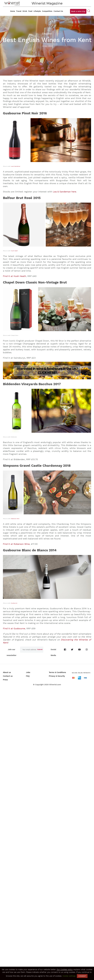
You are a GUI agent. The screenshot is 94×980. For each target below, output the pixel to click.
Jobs (28, 672)
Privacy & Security (57, 676)
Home (13, 11)
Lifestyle (37, 11)
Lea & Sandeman (16, 166)
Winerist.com (55, 685)
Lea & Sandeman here (65, 192)
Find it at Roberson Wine (16, 544)
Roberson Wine (15, 519)
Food (30, 11)
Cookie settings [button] (69, 976)
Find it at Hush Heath (15, 276)
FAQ (28, 676)
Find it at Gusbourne (14, 628)
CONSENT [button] (82, 976)
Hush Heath (14, 251)
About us (7, 672)
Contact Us (58, 11)
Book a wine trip (78, 11)
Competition (47, 11)
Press (5, 680)
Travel (19, 11)
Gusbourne (14, 603)
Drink (25, 11)
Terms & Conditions (57, 672)
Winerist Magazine (47, 3)
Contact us (8, 676)
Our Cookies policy (65, 970)
